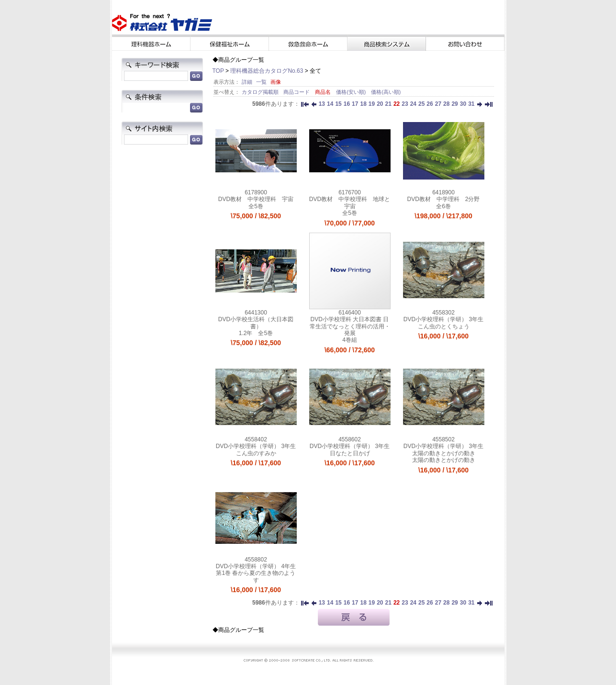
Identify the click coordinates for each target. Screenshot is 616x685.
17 (355, 104)
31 (471, 104)
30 (463, 104)
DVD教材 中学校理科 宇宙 (256, 199)
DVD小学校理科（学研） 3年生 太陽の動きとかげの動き (443, 449)
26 (430, 104)
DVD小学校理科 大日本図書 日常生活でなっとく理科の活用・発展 (350, 326)
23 (405, 104)
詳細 (247, 82)
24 (413, 104)
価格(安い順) (352, 92)
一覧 (261, 82)
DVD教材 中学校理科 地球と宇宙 (350, 202)
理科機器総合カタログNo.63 (267, 71)
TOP (218, 71)
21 (388, 104)
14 (330, 104)
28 (446, 104)
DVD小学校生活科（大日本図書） (256, 323)
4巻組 (350, 340)
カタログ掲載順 (261, 92)
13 (322, 104)
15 (338, 104)
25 (421, 104)
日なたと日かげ (350, 453)
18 (363, 104)
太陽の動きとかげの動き (444, 460)
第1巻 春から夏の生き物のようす (256, 576)
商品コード (297, 92)
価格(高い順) (386, 92)
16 (347, 104)
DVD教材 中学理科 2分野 (443, 199)
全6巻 (443, 206)
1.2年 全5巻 (256, 333)
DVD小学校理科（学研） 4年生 (256, 566)
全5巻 (256, 206)
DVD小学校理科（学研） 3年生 (443, 319)
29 (454, 104)
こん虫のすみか (256, 453)
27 (438, 104)
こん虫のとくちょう (444, 326)
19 (372, 104)
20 (380, 104)
